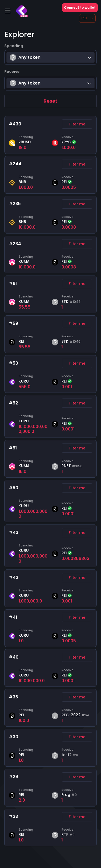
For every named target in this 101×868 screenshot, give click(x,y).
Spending (14, 46)
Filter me (77, 124)
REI (87, 18)
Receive (12, 72)
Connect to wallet (80, 7)
